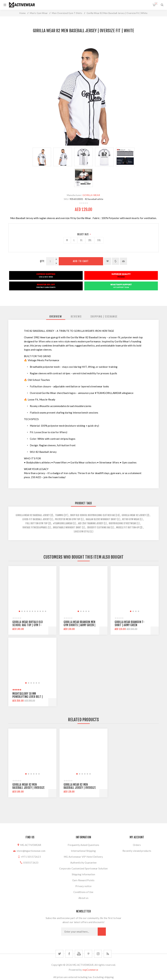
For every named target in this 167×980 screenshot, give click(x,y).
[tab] (56, 317)
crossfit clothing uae (99, 527)
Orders (137, 845)
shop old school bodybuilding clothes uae (93, 515)
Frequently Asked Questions (83, 845)
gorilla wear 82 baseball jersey (33, 515)
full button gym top (37, 523)
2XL (90, 240)
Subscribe (102, 932)
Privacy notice (83, 886)
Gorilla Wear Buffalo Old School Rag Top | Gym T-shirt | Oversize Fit (28, 625)
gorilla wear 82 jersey (134, 515)
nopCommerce (90, 970)
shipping (109, 977)
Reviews (76, 317)
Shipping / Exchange (104, 317)
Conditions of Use (83, 892)
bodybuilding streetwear (122, 523)
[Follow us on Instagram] (98, 954)
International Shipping (83, 851)
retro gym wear (131, 519)
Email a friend (123, 261)
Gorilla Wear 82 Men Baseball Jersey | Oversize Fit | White (80, 788)
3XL (99, 240)
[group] (32, 590)
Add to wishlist (107, 261)
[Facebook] (69, 954)
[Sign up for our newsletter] (79, 932)
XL (81, 240)
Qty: (42, 261)
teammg (59, 515)
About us (83, 898)
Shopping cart (156, 4)
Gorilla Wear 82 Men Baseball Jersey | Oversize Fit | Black (28, 788)
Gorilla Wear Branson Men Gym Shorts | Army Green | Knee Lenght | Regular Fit (80, 625)
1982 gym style (82, 532)
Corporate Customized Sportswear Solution (83, 868)
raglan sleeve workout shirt (101, 519)
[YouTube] (79, 954)
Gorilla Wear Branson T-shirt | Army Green (130, 624)
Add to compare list (115, 261)
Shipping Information (83, 874)
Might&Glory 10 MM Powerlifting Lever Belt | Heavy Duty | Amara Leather (29, 697)
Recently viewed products (137, 851)
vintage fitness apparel (35, 527)
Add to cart (81, 261)
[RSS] (108, 954)
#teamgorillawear (63, 523)
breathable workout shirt (67, 527)
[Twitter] (59, 954)
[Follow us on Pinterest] (88, 954)
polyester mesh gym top (68, 519)
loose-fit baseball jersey (36, 519)
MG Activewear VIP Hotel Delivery (83, 857)
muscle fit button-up (128, 527)
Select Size (83, 234)
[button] (19, 611)
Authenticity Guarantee (83, 863)
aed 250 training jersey (91, 523)
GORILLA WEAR (91, 195)
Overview (56, 317)
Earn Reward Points (83, 880)
